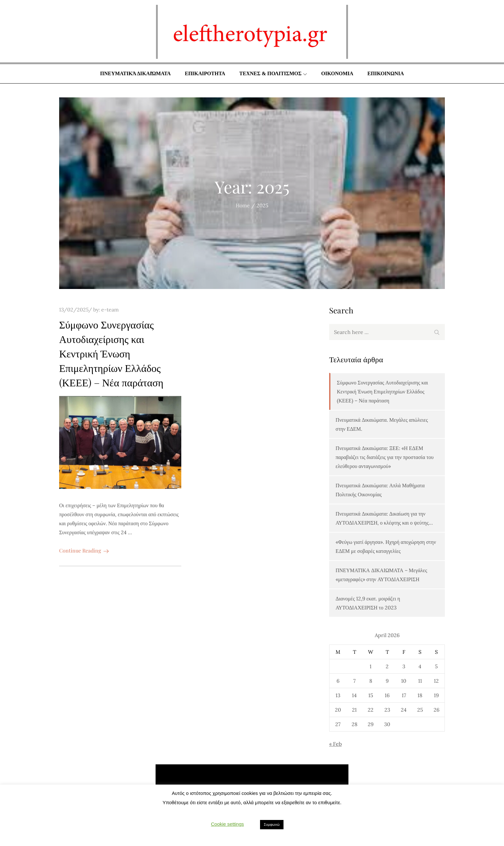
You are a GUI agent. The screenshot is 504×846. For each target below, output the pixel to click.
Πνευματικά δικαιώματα (135, 73)
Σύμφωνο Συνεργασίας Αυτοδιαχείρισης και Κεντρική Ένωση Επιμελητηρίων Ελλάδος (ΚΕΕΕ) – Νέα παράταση (111, 353)
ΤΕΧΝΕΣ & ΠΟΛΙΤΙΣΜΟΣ (273, 73)
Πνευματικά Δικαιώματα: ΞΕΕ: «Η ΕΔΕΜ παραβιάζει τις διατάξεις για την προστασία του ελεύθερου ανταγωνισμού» (385, 457)
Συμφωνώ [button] (272, 824)
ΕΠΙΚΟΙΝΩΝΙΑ (386, 73)
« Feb (335, 744)
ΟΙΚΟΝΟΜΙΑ (337, 73)
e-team (110, 310)
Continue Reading (84, 550)
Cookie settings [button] (227, 824)
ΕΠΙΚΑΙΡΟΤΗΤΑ (205, 73)
